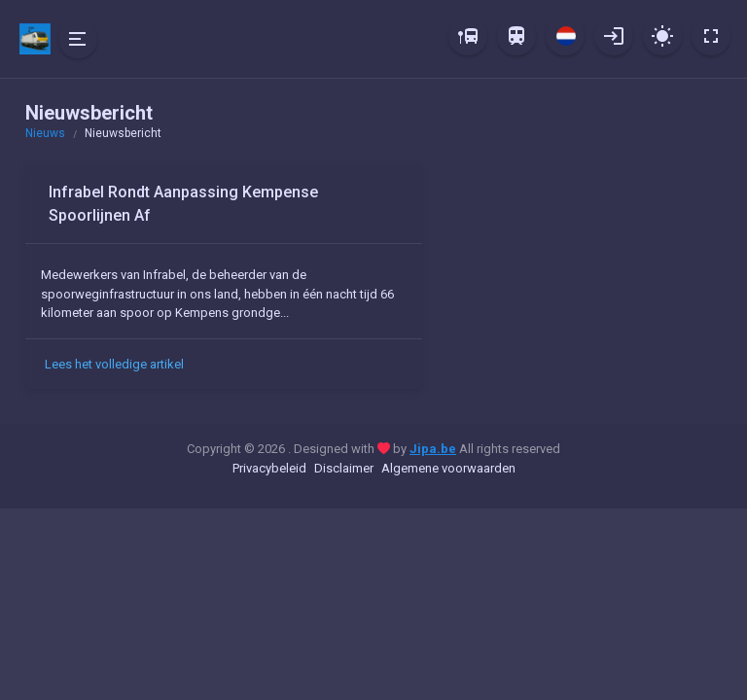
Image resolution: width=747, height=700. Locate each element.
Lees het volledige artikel (114, 364)
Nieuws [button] (45, 133)
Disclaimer (344, 468)
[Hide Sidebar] (78, 39)
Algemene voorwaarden (448, 468)
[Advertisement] (584, 287)
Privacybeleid (269, 468)
